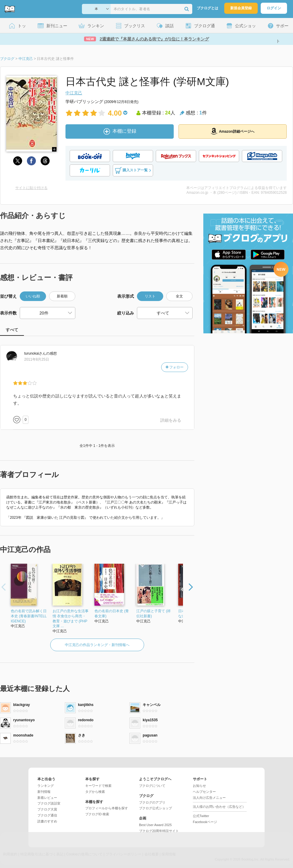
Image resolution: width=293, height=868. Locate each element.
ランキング (46, 786)
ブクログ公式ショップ (155, 808)
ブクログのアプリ (152, 802)
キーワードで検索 (98, 786)
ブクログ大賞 (47, 809)
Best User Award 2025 (155, 825)
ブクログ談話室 (49, 803)
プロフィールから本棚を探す (107, 808)
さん (35, 353)
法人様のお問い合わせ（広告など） (219, 807)
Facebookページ (205, 822)
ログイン (274, 8)
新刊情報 (44, 792)
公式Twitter (201, 816)
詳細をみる (171, 420)
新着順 (62, 296)
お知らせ (199, 786)
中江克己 (74, 93)
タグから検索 (95, 792)
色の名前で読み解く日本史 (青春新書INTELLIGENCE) (29, 616)
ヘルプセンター (204, 792)
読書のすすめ (47, 821)
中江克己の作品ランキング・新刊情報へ (97, 645)
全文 (179, 296)
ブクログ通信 (47, 815)
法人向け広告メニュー (209, 798)
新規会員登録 (241, 8)
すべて (12, 330)
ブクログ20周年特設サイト (159, 831)
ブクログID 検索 (97, 814)
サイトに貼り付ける (31, 188)
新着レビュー (47, 798)
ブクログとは (207, 8)
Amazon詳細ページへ (233, 131)
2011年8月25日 (37, 359)
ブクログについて (152, 786)
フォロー (175, 367)
